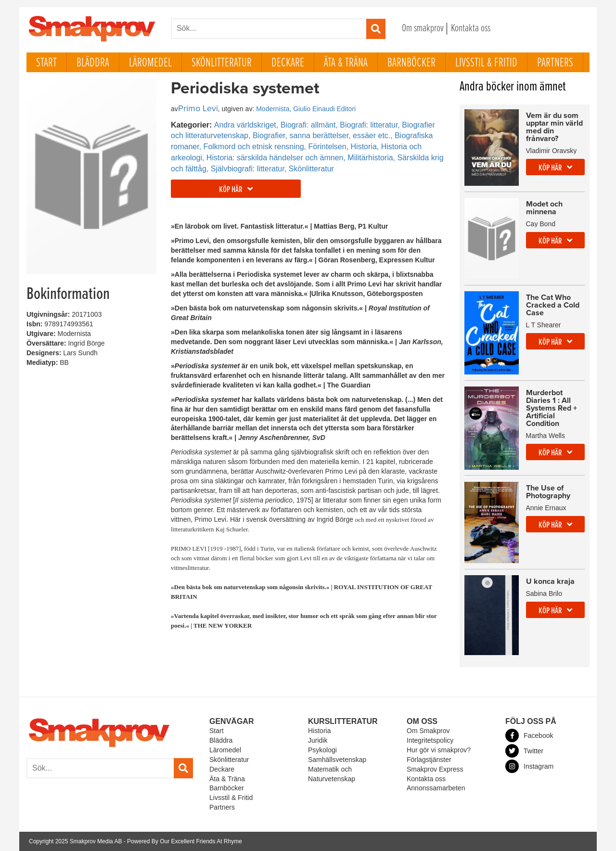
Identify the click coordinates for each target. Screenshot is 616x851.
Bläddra (93, 63)
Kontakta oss (471, 29)
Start (46, 63)
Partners (555, 63)
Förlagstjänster (429, 760)
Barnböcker (411, 63)
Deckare (288, 63)
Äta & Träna (346, 63)
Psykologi (322, 750)
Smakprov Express (435, 769)
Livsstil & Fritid (486, 63)
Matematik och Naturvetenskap (332, 774)
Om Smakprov (428, 731)
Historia (319, 731)
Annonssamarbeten (436, 788)
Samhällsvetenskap (337, 760)
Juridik (318, 740)
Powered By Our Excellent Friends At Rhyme (185, 841)
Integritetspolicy (430, 740)
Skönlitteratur (222, 63)
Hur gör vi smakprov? (439, 750)
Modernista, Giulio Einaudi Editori (306, 109)
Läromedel (150, 63)
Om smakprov (423, 29)
